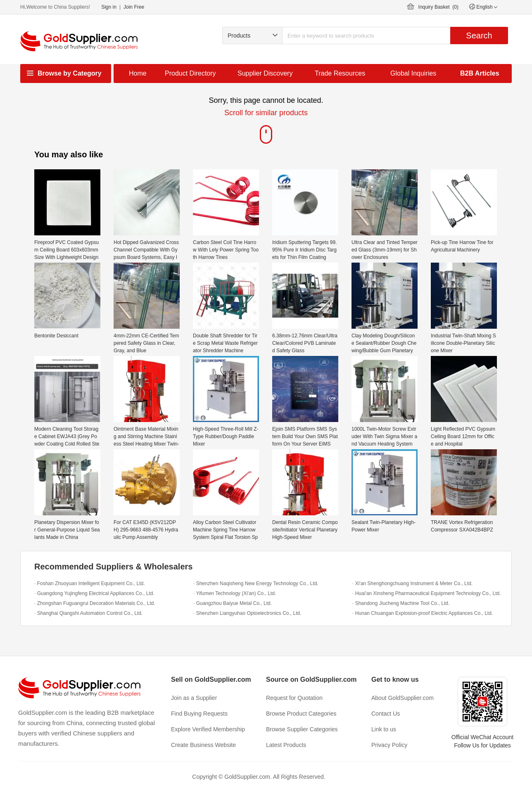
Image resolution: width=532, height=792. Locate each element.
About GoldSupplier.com (403, 698)
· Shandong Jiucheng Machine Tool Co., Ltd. (401, 603)
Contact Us (386, 714)
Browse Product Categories (301, 714)
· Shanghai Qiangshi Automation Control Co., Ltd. (88, 613)
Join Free (134, 7)
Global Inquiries (413, 73)
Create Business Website (203, 745)
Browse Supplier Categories (302, 729)
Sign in (109, 7)
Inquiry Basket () (438, 7)
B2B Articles (480, 73)
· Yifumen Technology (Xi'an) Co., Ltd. (235, 593)
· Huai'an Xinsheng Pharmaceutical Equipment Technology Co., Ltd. (427, 593)
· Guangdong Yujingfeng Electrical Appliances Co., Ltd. (94, 593)
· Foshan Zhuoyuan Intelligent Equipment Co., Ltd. (90, 583)
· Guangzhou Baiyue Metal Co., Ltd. (233, 603)
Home (138, 73)
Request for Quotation (294, 698)
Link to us (384, 729)
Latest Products (286, 745)
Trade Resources (340, 73)
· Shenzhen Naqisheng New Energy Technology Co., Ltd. (256, 583)
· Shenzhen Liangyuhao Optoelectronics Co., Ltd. (247, 613)
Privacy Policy (389, 745)
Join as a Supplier (194, 698)
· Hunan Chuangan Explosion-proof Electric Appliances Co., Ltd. (423, 613)
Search (479, 36)
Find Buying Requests (199, 714)
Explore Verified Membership (208, 729)
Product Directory (190, 73)
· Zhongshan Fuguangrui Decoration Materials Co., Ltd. (95, 603)
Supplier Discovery (265, 73)
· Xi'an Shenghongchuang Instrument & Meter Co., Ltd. (412, 583)
